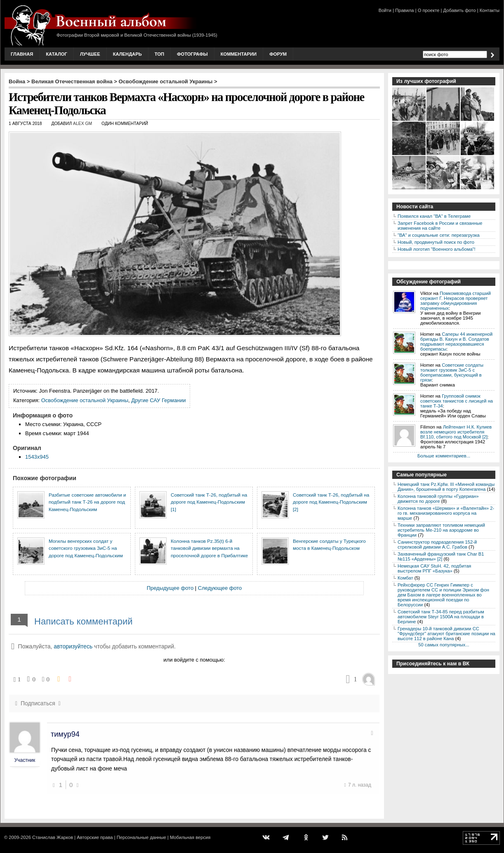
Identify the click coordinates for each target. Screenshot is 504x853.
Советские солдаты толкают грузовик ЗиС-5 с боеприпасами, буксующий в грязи (452, 372)
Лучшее (90, 54)
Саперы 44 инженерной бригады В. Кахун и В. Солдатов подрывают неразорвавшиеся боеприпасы (456, 342)
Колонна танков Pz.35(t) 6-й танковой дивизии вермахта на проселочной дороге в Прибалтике (209, 548)
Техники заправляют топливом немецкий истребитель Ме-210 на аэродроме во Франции (441, 530)
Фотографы (192, 54)
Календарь (127, 54)
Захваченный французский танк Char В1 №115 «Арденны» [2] (441, 556)
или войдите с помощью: (194, 660)
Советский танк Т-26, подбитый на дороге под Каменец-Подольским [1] (209, 502)
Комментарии (239, 54)
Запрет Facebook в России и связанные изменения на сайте (440, 226)
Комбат (405, 578)
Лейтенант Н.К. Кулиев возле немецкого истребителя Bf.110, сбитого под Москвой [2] (456, 432)
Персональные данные (141, 837)
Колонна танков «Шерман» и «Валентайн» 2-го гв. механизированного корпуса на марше (446, 513)
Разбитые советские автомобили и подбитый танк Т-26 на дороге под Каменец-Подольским (87, 502)
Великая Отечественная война (72, 81)
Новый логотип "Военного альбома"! (437, 249)
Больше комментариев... (444, 456)
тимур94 (65, 734)
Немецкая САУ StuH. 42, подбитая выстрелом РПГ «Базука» (434, 568)
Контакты (490, 10)
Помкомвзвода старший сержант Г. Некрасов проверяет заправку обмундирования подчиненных (456, 301)
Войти (385, 10)
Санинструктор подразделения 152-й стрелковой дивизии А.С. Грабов (437, 544)
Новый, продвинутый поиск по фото (436, 242)
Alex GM (82, 124)
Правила (404, 10)
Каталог (57, 54)
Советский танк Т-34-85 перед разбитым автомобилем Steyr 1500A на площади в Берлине (441, 617)
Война (17, 81)
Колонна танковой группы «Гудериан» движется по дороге (438, 499)
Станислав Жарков (53, 837)
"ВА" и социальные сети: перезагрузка (439, 235)
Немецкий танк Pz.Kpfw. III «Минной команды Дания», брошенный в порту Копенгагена (446, 487)
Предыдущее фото (170, 588)
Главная (22, 54)
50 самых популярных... (444, 645)
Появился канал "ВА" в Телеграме (434, 216)
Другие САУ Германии (158, 400)
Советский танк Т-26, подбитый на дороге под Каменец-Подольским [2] (331, 502)
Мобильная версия (190, 837)
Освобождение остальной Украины (166, 81)
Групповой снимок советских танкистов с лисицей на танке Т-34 (457, 401)
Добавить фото (460, 10)
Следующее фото (220, 588)
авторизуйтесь (73, 646)
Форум (278, 54)
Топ (159, 54)
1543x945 (37, 457)
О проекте (429, 10)
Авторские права (95, 837)
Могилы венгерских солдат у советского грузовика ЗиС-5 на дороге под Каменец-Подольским (86, 548)
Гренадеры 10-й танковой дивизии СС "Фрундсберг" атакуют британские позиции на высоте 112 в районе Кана (446, 634)
